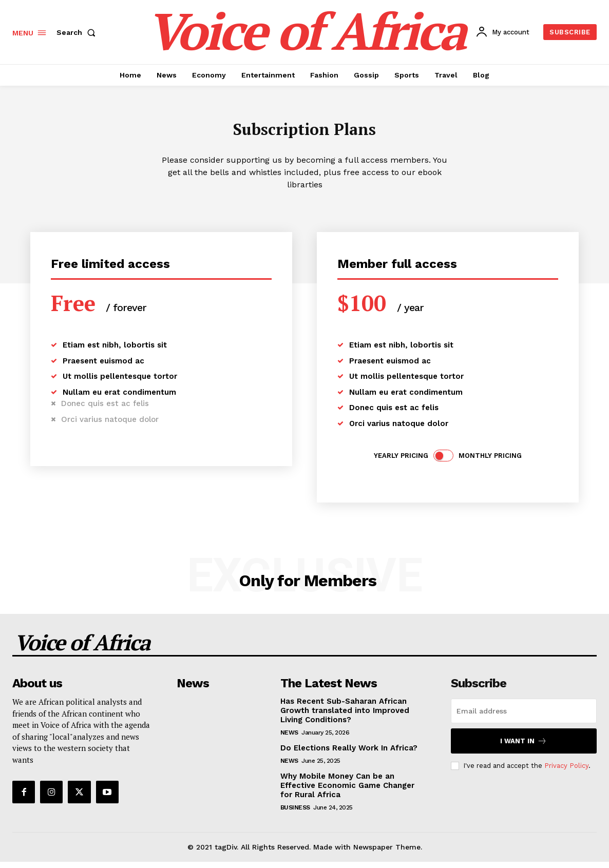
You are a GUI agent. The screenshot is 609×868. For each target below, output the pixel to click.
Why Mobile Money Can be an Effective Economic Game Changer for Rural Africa (347, 792)
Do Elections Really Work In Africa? (349, 754)
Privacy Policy (566, 772)
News (289, 739)
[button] (78, 32)
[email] (524, 717)
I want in (524, 747)
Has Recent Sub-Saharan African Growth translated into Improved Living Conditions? (345, 717)
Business (295, 814)
